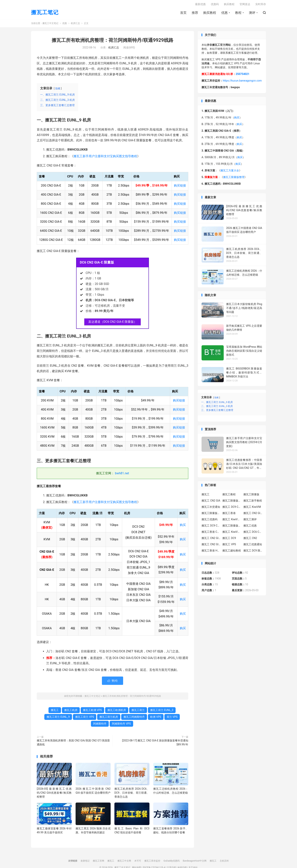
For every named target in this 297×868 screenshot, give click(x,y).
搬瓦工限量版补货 (211, 514)
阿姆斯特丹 (100, 725)
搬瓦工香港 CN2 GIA (211, 533)
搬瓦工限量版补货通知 (232, 527)
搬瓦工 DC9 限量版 (253, 552)
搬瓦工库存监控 (152, 862)
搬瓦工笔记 (45, 13)
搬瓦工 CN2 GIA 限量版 (211, 545)
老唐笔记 (85, 862)
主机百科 (224, 862)
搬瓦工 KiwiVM (252, 508)
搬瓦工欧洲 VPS (92, 711)
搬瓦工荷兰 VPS (85, 718)
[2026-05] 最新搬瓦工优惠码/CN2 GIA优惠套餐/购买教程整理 (54, 794)
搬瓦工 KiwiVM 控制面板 (232, 533)
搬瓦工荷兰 (138, 711)
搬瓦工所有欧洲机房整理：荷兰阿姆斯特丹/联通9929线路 (113, 42)
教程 (238, 13)
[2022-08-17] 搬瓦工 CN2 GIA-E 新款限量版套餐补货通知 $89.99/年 (155, 744)
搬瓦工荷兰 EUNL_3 (162, 711)
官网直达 (245, 5)
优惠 (224, 13)
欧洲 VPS (156, 718)
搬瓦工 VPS (229, 545)
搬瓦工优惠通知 (253, 545)
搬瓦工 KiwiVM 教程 (232, 520)
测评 (252, 13)
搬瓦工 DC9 (229, 539)
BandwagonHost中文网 (195, 862)
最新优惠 (200, 5)
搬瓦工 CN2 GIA (211, 502)
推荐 (195, 13)
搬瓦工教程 (229, 495)
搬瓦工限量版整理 (234, 178)
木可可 (138, 862)
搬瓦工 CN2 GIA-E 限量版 (211, 539)
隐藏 (58, 90)
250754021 (242, 75)
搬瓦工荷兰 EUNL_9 (58, 718)
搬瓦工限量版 (251, 495)
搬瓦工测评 (250, 520)
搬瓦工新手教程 (253, 502)
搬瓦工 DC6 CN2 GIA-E (253, 533)
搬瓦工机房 (71, 711)
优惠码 (215, 5)
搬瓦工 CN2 (250, 539)
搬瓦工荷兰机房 (109, 718)
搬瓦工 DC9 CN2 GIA (232, 508)
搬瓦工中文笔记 (50, 25)
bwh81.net (122, 474)
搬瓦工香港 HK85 (211, 552)
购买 (183, 526)
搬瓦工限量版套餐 (232, 502)
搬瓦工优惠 (250, 527)
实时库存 (261, 5)
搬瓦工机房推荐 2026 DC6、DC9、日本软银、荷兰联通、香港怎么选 (132, 794)
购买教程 (210, 13)
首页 (183, 13)
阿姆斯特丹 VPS (121, 725)
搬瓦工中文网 (124, 862)
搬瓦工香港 (229, 514)
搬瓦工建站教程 (232, 552)
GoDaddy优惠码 (172, 862)
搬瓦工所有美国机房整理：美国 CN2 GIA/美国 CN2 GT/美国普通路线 (73, 744)
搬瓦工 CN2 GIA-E (253, 514)
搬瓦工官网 (98, 862)
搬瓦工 (55, 711)
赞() (113, 682)
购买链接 (180, 187)
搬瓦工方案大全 (230, 172)
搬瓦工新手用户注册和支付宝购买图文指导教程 (105, 157)
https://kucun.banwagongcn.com (242, 82)
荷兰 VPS (172, 718)
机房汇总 (75, 25)
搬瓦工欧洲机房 (117, 711)
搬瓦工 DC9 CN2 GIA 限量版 (211, 527)
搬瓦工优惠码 (209, 520)
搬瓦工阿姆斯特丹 (134, 718)
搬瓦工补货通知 (211, 508)
